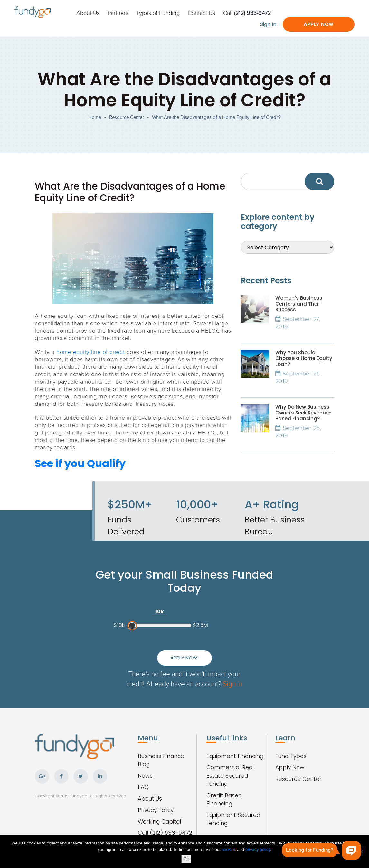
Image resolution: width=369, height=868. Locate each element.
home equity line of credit (90, 352)
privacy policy (258, 849)
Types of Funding (158, 13)
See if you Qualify (80, 463)
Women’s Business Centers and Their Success (299, 304)
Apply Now (319, 24)
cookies (230, 849)
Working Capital (159, 822)
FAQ (143, 787)
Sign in (233, 683)
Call (247, 13)
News (145, 776)
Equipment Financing (235, 756)
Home (95, 117)
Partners (118, 13)
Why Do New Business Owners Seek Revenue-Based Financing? (303, 413)
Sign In (268, 24)
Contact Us (201, 13)
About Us (88, 13)
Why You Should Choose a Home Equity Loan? (304, 358)
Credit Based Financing (224, 800)
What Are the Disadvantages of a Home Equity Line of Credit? (216, 117)
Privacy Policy (156, 810)
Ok (186, 859)
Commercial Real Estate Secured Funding (230, 776)
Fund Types (291, 756)
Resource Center (127, 117)
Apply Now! (184, 658)
